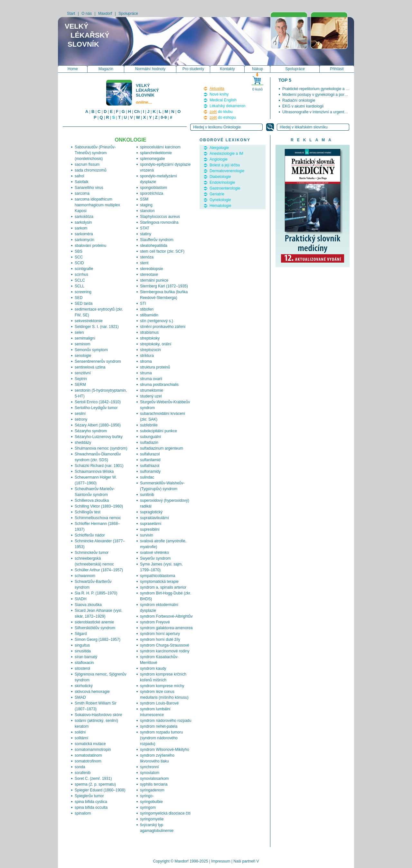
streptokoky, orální (156, 344)
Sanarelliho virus (89, 188)
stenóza (147, 257)
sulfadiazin (149, 443)
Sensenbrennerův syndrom (98, 361)
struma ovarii (151, 379)
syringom (148, 807)
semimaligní (85, 338)
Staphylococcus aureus (160, 217)
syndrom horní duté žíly (160, 639)
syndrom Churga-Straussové (165, 645)
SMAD (80, 697)
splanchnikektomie (156, 153)
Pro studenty (193, 69)
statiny (146, 234)
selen (79, 332)
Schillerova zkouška (92, 500)
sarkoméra (84, 234)
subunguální (150, 437)
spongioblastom (154, 188)
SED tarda (84, 303)
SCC (79, 257)
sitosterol (82, 668)
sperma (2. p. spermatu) (95, 784)
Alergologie (219, 148)
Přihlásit (337, 69)
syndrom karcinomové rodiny (165, 651)
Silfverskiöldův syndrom (95, 628)
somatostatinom (88, 755)
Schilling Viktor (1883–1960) (99, 506)
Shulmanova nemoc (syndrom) (101, 448)
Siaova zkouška (88, 605)
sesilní (80, 414)
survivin (147, 535)
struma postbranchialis (159, 385)
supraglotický (151, 512)
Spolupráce (128, 14)
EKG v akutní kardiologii (303, 106)
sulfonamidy (150, 471)
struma (146, 373)
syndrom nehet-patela (159, 726)
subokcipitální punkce (159, 431)
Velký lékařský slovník (148, 94)
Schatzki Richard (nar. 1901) (99, 466)
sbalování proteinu (90, 246)
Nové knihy (219, 94)
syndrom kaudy (153, 668)
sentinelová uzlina (90, 367)
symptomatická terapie (159, 582)
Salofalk (82, 182)
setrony (81, 419)
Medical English (223, 100)
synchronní (150, 767)
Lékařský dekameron (227, 106)
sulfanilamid (150, 460)
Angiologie (219, 159)
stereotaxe (149, 275)
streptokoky (150, 338)
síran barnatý (86, 657)
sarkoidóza (84, 217)
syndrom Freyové (155, 622)
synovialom (150, 773)
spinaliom (83, 813)
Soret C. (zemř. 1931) (93, 779)
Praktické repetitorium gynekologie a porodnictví (323, 89)
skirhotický (84, 686)
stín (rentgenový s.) (157, 321)
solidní (80, 732)
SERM (80, 385)
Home (73, 69)
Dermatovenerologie (227, 171)
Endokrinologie (222, 182)
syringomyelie (152, 819)
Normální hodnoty (150, 69)
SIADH (81, 599)
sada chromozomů (91, 170)
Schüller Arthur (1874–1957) (99, 570)
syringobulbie (151, 802)
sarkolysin (83, 222)
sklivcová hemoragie (92, 692)
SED (79, 298)
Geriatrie (217, 194)
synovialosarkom (154, 779)
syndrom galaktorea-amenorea (166, 628)
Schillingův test (88, 512)
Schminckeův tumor (92, 553)
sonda (80, 767)
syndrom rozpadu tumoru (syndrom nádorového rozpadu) (161, 738)
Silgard (81, 634)
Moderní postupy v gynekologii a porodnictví (320, 95)
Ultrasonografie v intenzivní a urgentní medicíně (323, 112)
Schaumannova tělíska (94, 471)
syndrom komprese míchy (162, 686)
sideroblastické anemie (94, 622)
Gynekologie (220, 200)
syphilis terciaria (154, 784)
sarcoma (82, 193)
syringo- (147, 796)
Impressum (221, 861)
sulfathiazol (150, 466)
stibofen (147, 309)
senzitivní (83, 373)
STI (143, 303)
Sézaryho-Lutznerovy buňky (99, 437)
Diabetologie (220, 177)
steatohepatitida (154, 246)
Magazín (106, 69)
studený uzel (151, 396)
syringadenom (152, 790)
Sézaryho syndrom (91, 431)
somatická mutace (90, 744)
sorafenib (83, 773)
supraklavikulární (154, 518)
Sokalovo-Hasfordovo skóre (98, 715)
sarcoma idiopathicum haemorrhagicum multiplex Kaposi (97, 205)
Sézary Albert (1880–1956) (98, 425)
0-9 (164, 117)
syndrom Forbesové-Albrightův (166, 616)
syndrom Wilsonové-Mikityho (165, 750)
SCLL (80, 286)
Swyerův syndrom (155, 558)
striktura (147, 356)
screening (83, 292)
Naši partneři (244, 861)
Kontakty (227, 69)
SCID (79, 263)
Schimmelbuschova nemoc (98, 518)
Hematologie (220, 206)
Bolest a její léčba (225, 165)
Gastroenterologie (225, 188)
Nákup (258, 69)
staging (146, 205)
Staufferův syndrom (157, 240)
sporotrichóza (152, 193)
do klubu (221, 112)
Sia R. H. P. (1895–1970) (96, 593)
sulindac (147, 477)
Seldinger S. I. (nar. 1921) (97, 327)
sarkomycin (84, 240)
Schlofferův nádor (90, 535)
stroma (146, 361)
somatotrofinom (88, 761)
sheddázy (83, 443)
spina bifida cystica (91, 802)
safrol (79, 176)
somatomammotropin (93, 750)
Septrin (81, 379)
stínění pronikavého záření (163, 327)
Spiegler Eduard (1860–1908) (100, 790)
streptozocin (150, 350)
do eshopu (223, 117)
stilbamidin (149, 315)
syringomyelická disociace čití (165, 813)
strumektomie (152, 390)
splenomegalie (152, 159)
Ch (137, 112)
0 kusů (257, 89)
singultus (82, 645)
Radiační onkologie (299, 100)
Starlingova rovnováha (159, 222)
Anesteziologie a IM (226, 154)
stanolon (147, 211)
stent (144, 263)
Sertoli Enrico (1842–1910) (98, 402)
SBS (79, 251)
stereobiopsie (151, 269)
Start (71, 14)
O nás (87, 14)
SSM (144, 199)
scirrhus (81, 275)
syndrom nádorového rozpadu (166, 721)
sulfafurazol (150, 454)
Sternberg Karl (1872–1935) (164, 286)
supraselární (151, 524)
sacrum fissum (87, 164)
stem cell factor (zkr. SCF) (162, 251)
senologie (83, 356)
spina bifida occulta (91, 807)
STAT (145, 228)
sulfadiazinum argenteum (162, 448)
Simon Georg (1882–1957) (98, 639)
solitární (81, 738)
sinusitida (83, 651)
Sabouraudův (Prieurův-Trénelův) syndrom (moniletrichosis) (95, 153)
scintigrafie (84, 269)
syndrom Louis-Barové (159, 703)
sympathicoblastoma (158, 576)
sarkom (81, 228)
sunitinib (147, 495)
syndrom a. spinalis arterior (163, 587)
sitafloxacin (84, 663)
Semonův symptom (91, 350)
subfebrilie (149, 425)
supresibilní (150, 529)
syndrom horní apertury (160, 634)
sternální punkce (154, 280)
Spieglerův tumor (89, 796)
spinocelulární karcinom (160, 147)
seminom (83, 344)
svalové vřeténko (154, 553)
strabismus (149, 332)
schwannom (85, 576)
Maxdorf (105, 14)
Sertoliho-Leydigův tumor (96, 408)
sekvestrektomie (89, 321)
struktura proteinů (155, 367)
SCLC (80, 280)
